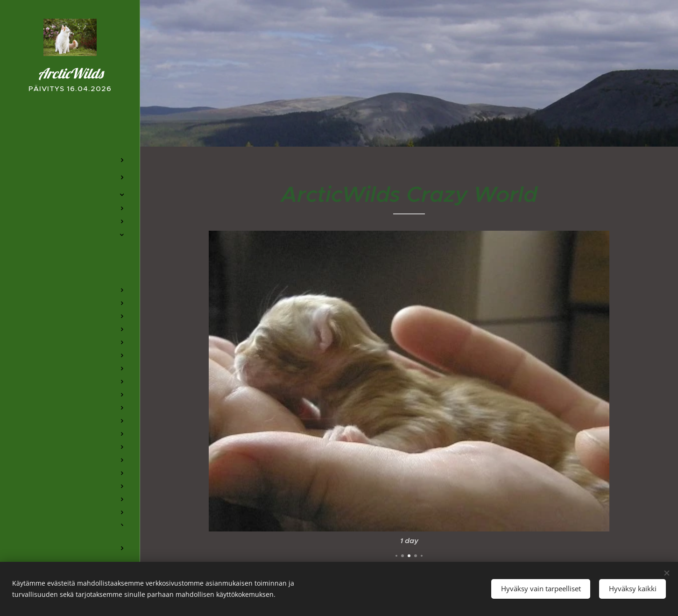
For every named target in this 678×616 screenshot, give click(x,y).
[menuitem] (70, 132)
